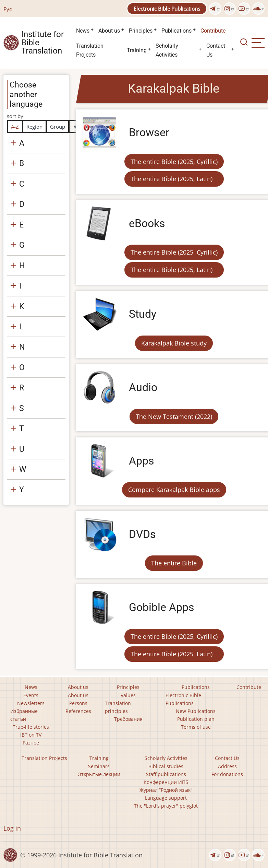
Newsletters (31, 703)
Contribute (213, 31)
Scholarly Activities (167, 50)
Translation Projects (90, 50)
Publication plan (196, 719)
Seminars (99, 766)
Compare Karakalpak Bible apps (174, 490)
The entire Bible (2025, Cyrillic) (174, 162)
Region (34, 127)
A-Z (15, 127)
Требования (128, 719)
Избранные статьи (24, 715)
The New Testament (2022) (174, 417)
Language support (166, 798)
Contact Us (216, 50)
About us (109, 31)
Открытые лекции (99, 774)
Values (128, 695)
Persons (78, 703)
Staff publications (166, 774)
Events (31, 695)
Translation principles (118, 707)
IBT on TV (31, 735)
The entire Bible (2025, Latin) (172, 179)
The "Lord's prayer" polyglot (166, 806)
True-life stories (31, 727)
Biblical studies (166, 766)
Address (227, 766)
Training (137, 50)
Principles (141, 31)
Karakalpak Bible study (174, 343)
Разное (31, 743)
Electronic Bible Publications (167, 9)
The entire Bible (174, 563)
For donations (227, 774)
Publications (176, 31)
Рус (8, 9)
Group (58, 127)
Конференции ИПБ (166, 782)
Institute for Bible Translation (42, 43)
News (83, 31)
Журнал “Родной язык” (166, 790)
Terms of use (196, 727)
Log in (12, 828)
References (78, 711)
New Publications (196, 711)
